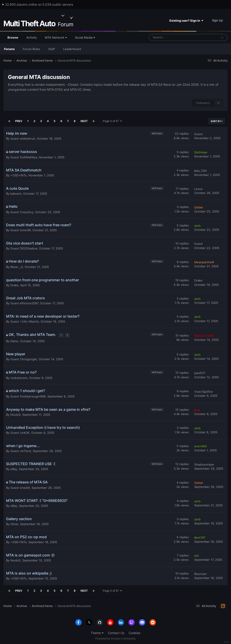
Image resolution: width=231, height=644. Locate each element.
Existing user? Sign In (186, 21)
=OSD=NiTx (18, 175)
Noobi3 (15, 413)
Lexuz (198, 189)
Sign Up (217, 20)
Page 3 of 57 (112, 121)
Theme (97, 632)
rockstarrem (19, 377)
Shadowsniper (204, 463)
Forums (9, 49)
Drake (14, 285)
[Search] (172, 37)
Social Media (85, 37)
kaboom (16, 194)
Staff (52, 49)
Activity (32, 37)
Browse (13, 39)
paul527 (200, 372)
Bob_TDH (201, 171)
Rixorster (201, 573)
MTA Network (56, 37)
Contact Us (116, 632)
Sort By (217, 121)
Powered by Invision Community (115, 637)
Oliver (14, 523)
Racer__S (17, 267)
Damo (14, 340)
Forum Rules (31, 49)
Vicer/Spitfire (203, 390)
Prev (19, 121)
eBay (14, 468)
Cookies (134, 632)
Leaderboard (72, 49)
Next (84, 121)
